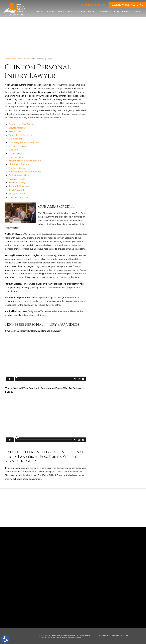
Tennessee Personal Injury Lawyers (17, 59)
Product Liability (17, 183)
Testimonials (105, 11)
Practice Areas (65, 11)
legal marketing (61, 637)
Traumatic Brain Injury (20, 186)
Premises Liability (18, 179)
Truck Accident (16, 190)
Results (92, 11)
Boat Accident (16, 131)
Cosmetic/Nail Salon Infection (24, 142)
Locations (80, 11)
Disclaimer (115, 636)
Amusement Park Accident (22, 124)
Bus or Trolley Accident (20, 135)
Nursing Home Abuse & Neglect (25, 172)
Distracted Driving (18, 146)
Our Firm (51, 11)
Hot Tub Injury (16, 157)
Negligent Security (18, 168)
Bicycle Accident (17, 128)
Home (40, 11)
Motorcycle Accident (19, 164)
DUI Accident (15, 153)
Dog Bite (13, 150)
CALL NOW (127, 5)
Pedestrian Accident (19, 175)
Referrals (126, 11)
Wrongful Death (17, 193)
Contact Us (104, 636)
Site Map (125, 636)
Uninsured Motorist (18, 197)
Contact (138, 11)
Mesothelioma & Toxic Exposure (25, 161)
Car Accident (15, 139)
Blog (116, 11)
